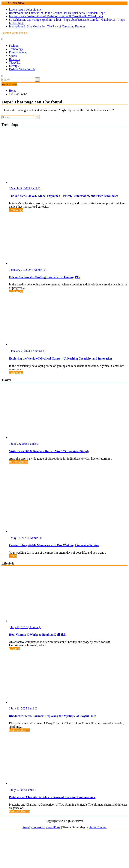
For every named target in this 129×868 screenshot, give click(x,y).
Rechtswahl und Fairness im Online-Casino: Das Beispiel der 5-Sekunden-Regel (57, 13)
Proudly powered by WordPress (41, 827)
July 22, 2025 (18, 627)
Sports (13, 56)
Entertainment (18, 52)
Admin (38, 270)
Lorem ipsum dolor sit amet (26, 9)
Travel (24, 462)
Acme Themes (98, 827)
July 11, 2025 (18, 708)
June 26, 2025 (19, 444)
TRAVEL (15, 63)
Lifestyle (14, 66)
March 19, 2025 (20, 188)
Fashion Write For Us (14, 33)
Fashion (14, 46)
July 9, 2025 (18, 790)
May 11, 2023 (19, 538)
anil (34, 188)
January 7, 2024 (20, 351)
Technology (16, 49)
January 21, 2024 (21, 270)
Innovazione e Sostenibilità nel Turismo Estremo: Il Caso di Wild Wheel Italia (56, 16)
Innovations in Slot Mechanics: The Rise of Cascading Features (47, 26)
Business (14, 59)
